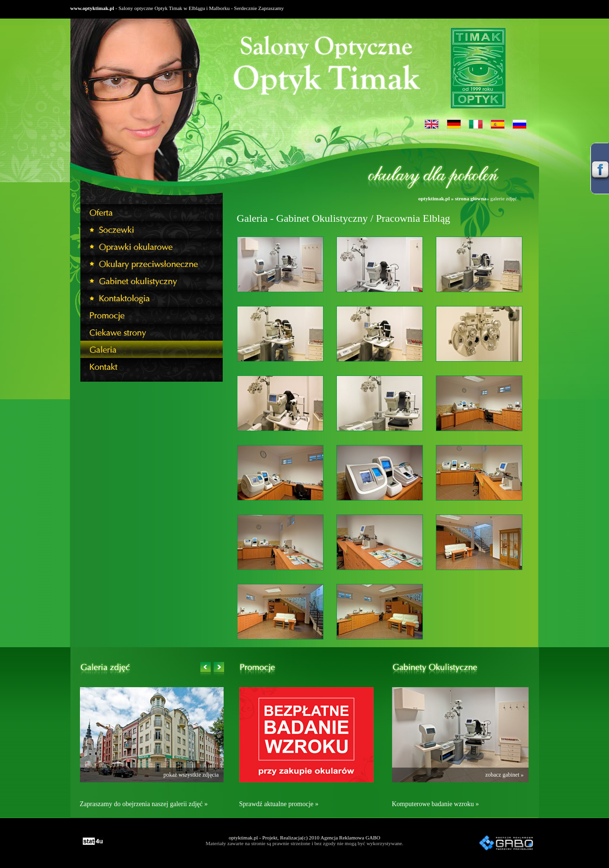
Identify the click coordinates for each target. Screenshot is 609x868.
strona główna (471, 198)
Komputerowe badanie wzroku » (436, 804)
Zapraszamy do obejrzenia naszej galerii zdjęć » (144, 804)
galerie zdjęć (504, 198)
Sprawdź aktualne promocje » (279, 804)
